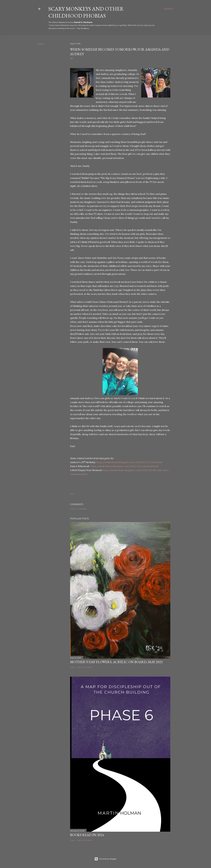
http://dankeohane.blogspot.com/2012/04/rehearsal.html (125, 466)
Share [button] (41, 44)
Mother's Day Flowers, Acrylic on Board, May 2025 (116, 662)
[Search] (169, 9)
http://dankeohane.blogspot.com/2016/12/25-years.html (129, 462)
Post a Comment (79, 509)
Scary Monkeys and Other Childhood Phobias (86, 12)
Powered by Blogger (105, 859)
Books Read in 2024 (87, 835)
